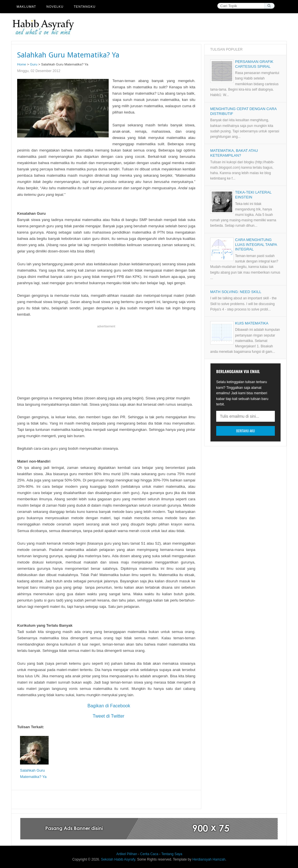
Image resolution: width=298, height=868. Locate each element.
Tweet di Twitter (106, 716)
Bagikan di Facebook (106, 706)
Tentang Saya (172, 854)
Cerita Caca (149, 854)
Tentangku (85, 7)
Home (22, 64)
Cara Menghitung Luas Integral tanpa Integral (256, 245)
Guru (34, 64)
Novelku (55, 7)
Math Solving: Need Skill (236, 292)
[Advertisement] (182, 27)
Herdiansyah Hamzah (209, 859)
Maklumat (26, 7)
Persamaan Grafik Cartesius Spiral (254, 64)
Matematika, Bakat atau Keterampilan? (234, 153)
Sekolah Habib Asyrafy (118, 859)
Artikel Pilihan (127, 854)
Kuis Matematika (252, 323)
